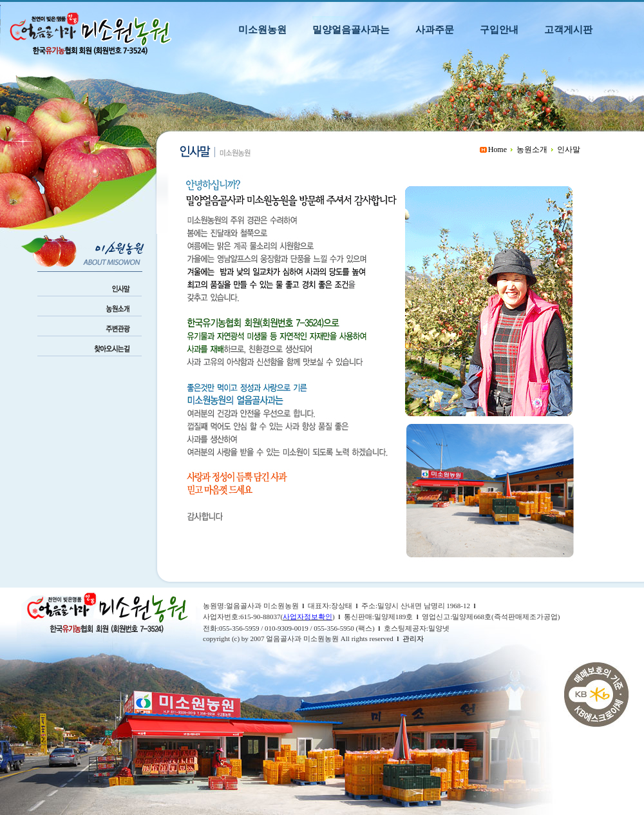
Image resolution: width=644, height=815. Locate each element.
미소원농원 (262, 29)
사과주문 (435, 29)
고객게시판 (568, 29)
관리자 (413, 638)
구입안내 (499, 29)
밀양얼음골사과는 (351, 29)
